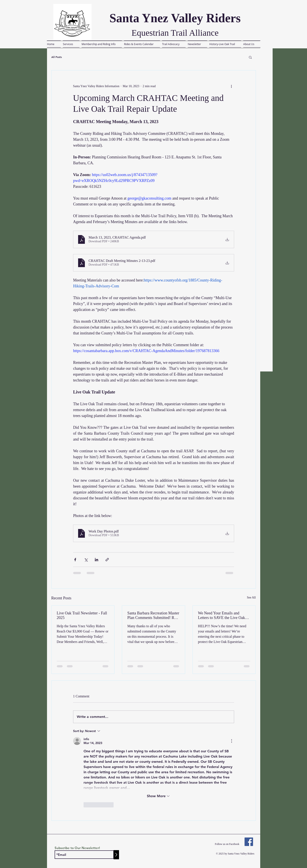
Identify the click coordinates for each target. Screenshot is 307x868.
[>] (116, 855)
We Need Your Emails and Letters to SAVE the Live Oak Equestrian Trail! (221, 615)
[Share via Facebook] (75, 560)
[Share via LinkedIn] (96, 560)
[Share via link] (107, 560)
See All (251, 598)
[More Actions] (232, 741)
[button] (250, 57)
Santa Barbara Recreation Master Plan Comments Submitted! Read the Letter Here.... (153, 615)
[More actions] (232, 86)
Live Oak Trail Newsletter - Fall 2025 (82, 615)
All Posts (57, 57)
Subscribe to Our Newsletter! (77, 848)
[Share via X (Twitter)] (86, 560)
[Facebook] (249, 842)
